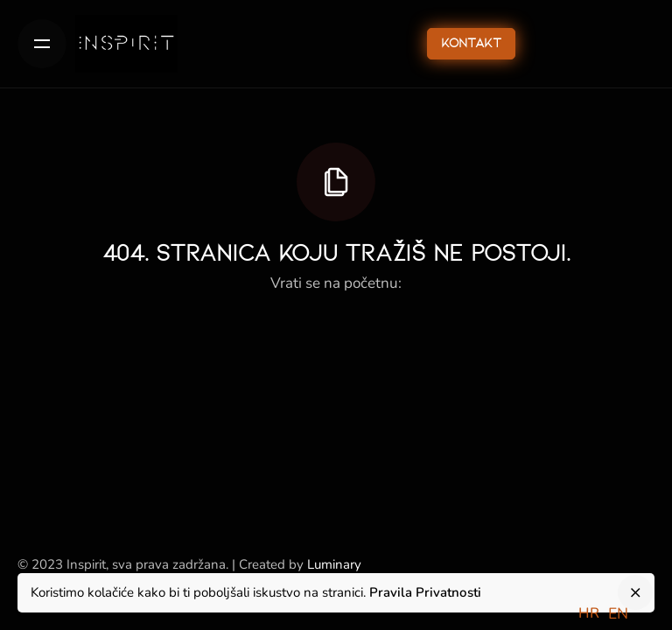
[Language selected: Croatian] (608, 612)
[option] (618, 614)
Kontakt (471, 44)
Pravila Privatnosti (425, 592)
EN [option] (618, 613)
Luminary (334, 564)
